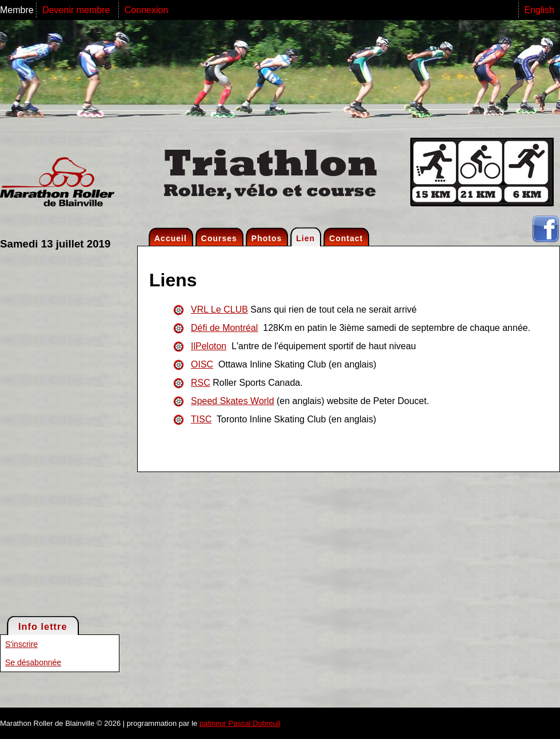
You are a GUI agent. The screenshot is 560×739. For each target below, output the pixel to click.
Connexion (147, 10)
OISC (202, 364)
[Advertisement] (46, 432)
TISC (201, 419)
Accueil (171, 238)
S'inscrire (21, 644)
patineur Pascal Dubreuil (240, 723)
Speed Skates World (233, 401)
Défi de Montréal (224, 328)
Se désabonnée (33, 662)
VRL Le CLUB (219, 309)
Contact (346, 238)
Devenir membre (77, 10)
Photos (267, 238)
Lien (305, 238)
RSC (201, 383)
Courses (219, 238)
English (539, 10)
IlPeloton (209, 346)
